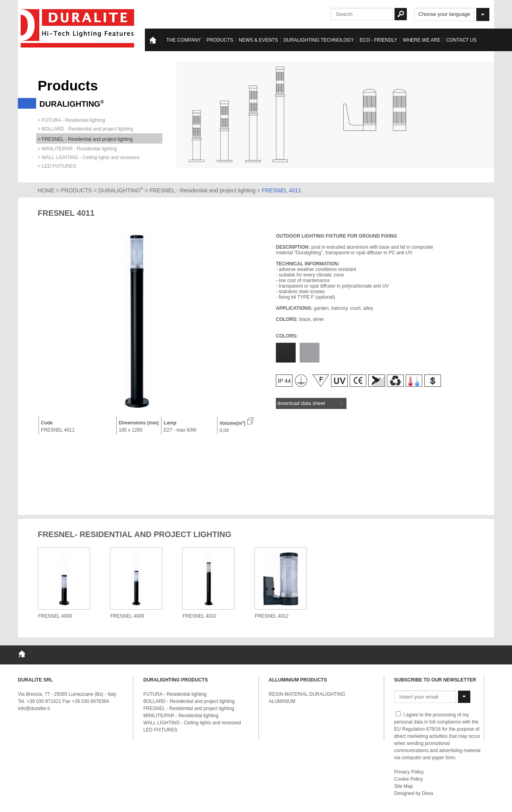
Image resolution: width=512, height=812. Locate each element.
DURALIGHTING (121, 190)
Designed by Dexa (414, 793)
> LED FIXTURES (57, 166)
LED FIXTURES (160, 730)
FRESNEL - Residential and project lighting (203, 190)
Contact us (461, 40)
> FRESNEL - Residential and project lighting (85, 139)
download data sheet (310, 403)
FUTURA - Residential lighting (175, 694)
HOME (46, 190)
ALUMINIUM (282, 701)
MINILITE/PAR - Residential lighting (181, 716)
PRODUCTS (76, 190)
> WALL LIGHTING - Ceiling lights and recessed (89, 157)
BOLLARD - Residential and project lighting (189, 701)
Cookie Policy (409, 779)
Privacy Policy (409, 772)
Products (220, 40)
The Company (184, 40)
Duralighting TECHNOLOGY (319, 40)
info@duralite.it (34, 708)
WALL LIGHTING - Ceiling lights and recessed (192, 723)
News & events (258, 40)
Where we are (422, 40)
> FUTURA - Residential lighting (71, 120)
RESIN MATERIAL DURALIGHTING (307, 694)
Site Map (403, 786)
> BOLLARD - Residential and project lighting (85, 129)
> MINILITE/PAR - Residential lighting (77, 149)
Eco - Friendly (378, 40)
